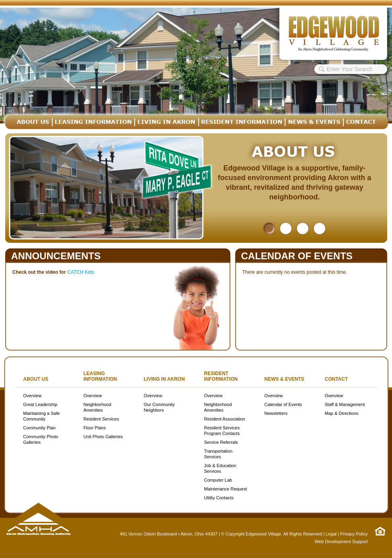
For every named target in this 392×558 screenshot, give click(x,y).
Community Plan (40, 428)
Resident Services (102, 419)
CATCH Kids (81, 272)
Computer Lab (218, 480)
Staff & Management (345, 404)
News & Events (284, 379)
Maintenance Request (226, 489)
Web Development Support (341, 542)
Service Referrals (221, 442)
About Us (36, 379)
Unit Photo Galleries (103, 437)
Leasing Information (101, 376)
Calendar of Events (297, 256)
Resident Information (221, 376)
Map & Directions (342, 413)
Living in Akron (164, 379)
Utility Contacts (219, 498)
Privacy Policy (354, 534)
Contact (337, 379)
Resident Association (225, 419)
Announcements (56, 256)
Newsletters (276, 413)
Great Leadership (40, 404)
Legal (331, 534)
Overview (33, 396)
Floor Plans (95, 428)
